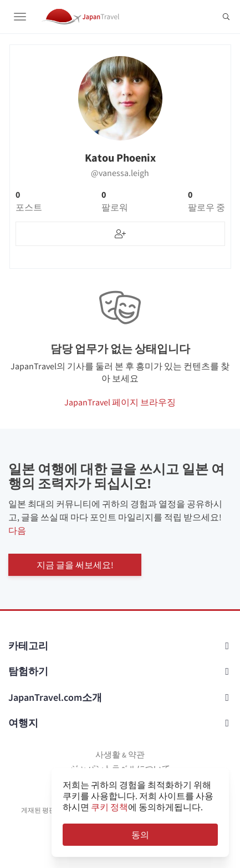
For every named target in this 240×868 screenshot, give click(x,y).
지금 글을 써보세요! (75, 565)
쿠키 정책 (109, 807)
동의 (140, 835)
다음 (17, 530)
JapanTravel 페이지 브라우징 (120, 402)
